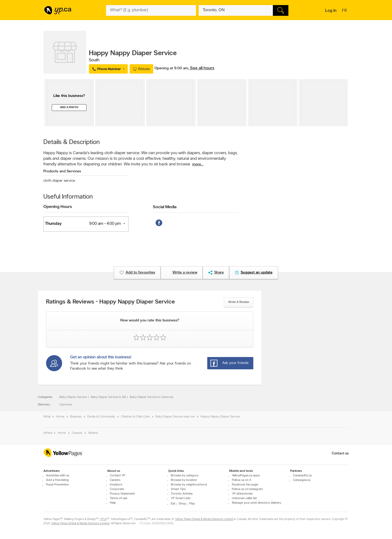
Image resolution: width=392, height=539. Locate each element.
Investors (116, 485)
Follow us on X (242, 480)
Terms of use (118, 498)
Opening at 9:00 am (171, 68)
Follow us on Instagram (247, 489)
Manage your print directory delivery (257, 503)
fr (345, 11)
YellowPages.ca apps (246, 476)
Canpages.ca (302, 480)
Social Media (165, 207)
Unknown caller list (244, 498)
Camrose (66, 405)
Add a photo (69, 107)
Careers (115, 480)
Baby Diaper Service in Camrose (152, 397)
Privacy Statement (122, 494)
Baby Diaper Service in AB (108, 397)
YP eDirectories (242, 494)
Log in (331, 11)
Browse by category (185, 476)
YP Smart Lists (181, 498)
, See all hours (201, 68)
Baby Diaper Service (73, 397)
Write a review (239, 302)
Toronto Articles (182, 494)
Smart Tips (178, 489)
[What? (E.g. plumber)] (151, 10)
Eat (173, 504)
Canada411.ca (302, 476)
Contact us (340, 453)
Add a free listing (57, 480)
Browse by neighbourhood (189, 485)
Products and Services (62, 171)
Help (113, 503)
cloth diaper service (59, 181)
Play (192, 504)
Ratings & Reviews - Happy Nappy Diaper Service (110, 302)
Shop (182, 504)
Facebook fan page (245, 485)
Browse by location (184, 480)
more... (198, 164)
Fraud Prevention (57, 485)
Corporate (117, 489)
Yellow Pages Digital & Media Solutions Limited (204, 519)
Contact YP (118, 476)
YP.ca (103, 519)
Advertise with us (58, 476)
